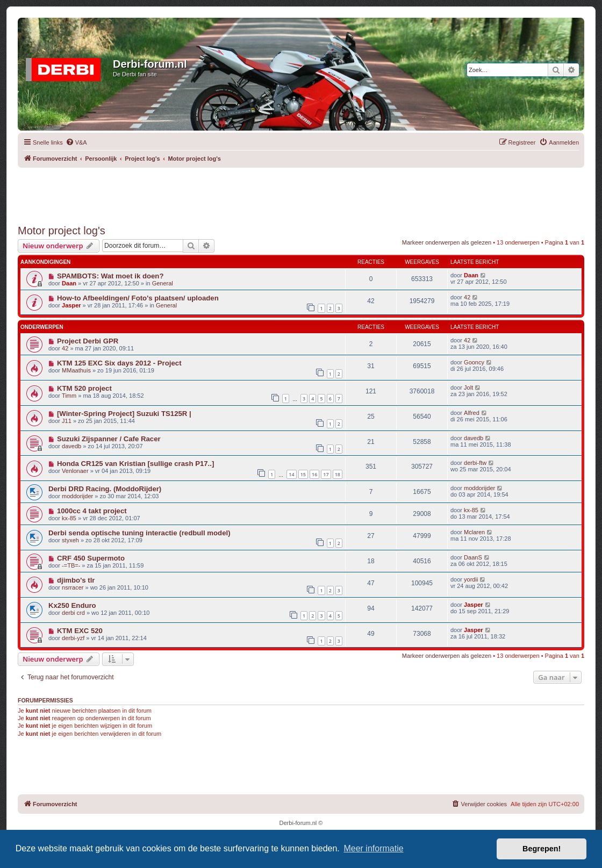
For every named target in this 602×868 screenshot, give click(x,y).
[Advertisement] (301, 192)
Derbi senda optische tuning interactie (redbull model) (139, 533)
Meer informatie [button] (373, 848)
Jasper (71, 305)
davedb (71, 446)
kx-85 (69, 518)
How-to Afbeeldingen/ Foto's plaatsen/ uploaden (138, 298)
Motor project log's (62, 231)
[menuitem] (76, 142)
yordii (471, 579)
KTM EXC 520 (80, 631)
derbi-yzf (73, 638)
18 (338, 474)
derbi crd (73, 613)
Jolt (468, 388)
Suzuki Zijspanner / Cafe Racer (109, 439)
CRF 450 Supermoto (91, 558)
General (163, 283)
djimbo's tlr (76, 580)
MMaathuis (76, 370)
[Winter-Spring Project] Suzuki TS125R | (124, 414)
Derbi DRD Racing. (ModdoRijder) (105, 489)
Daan (69, 283)
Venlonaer (75, 471)
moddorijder (77, 496)
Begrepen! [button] (542, 849)
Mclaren (474, 532)
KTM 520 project (84, 388)
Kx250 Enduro (72, 605)
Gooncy (474, 362)
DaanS (473, 557)
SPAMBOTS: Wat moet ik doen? (110, 276)
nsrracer (73, 587)
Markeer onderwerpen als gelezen (447, 242)
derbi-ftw (475, 463)
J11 (67, 421)
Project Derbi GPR (88, 341)
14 (291, 474)
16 (314, 474)
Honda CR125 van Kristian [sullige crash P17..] (135, 464)
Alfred (472, 413)
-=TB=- (71, 565)
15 (303, 474)
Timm (69, 396)
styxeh (70, 540)
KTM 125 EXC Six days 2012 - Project (119, 363)
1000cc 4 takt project (92, 511)
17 (326, 474)
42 (467, 297)
